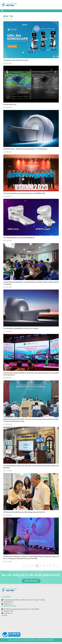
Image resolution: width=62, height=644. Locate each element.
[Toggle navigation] (2, 11)
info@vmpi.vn (8, 604)
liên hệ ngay (31, 581)
